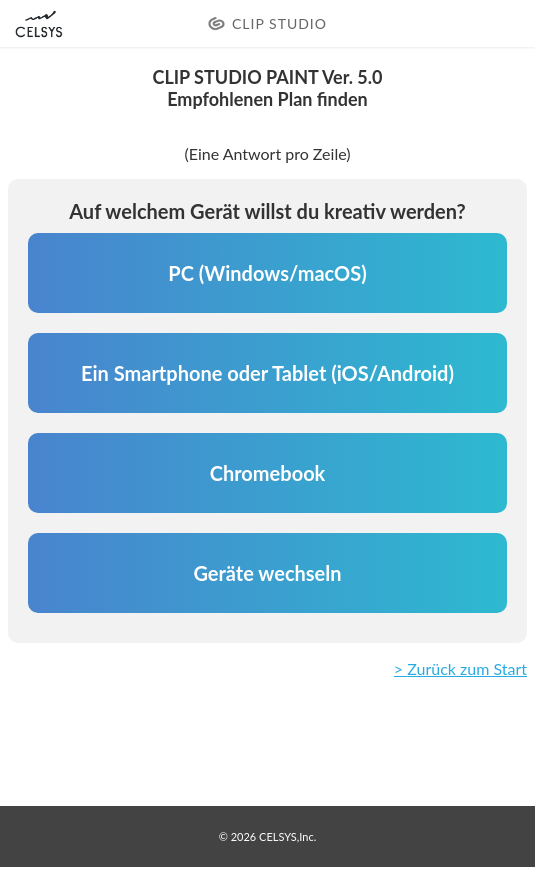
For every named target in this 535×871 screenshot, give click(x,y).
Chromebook (268, 473)
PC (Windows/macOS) (267, 273)
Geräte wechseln (267, 573)
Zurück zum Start (467, 668)
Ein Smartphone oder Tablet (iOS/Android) (267, 373)
